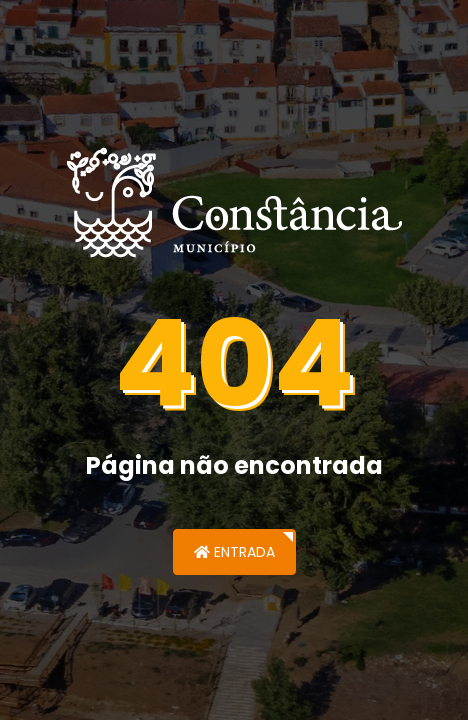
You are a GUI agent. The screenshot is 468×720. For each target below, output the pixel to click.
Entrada (234, 552)
